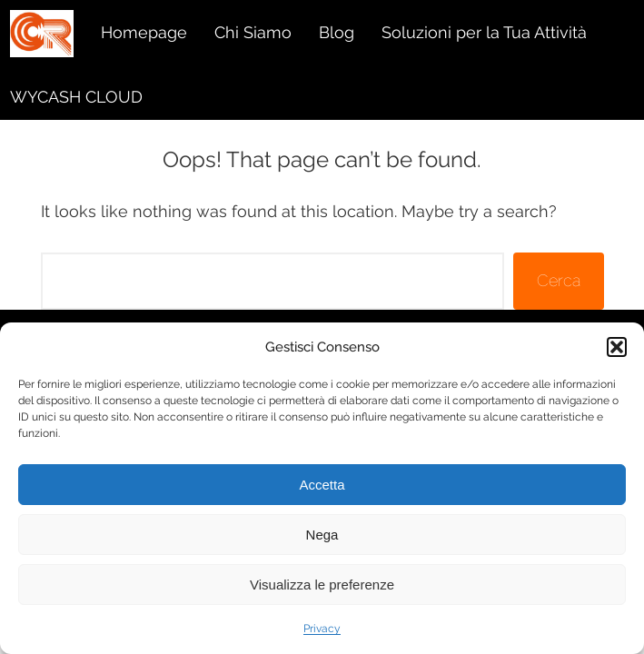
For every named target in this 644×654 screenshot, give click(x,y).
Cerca (559, 280)
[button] (617, 347)
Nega (322, 535)
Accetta (322, 485)
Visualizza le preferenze (322, 585)
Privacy (322, 629)
